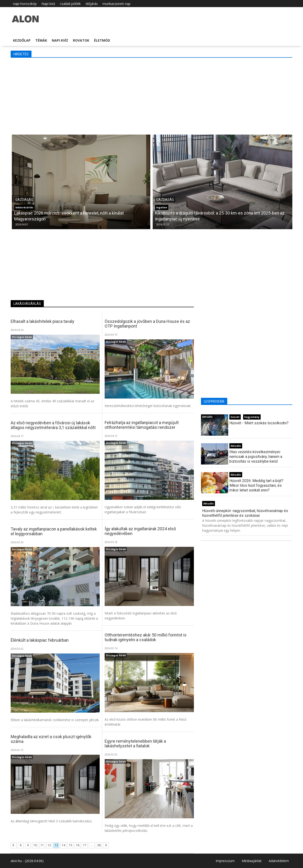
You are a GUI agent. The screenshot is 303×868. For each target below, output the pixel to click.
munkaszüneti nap (116, 4)
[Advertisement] (151, 96)
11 (42, 845)
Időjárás (92, 4)
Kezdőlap (22, 40)
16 (78, 845)
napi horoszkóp (25, 4)
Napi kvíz (48, 4)
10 (35, 845)
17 (85, 845)
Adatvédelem (279, 861)
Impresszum (225, 861)
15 (71, 845)
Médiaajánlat (252, 861)
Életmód (102, 40)
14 (63, 845)
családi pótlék (70, 4)
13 (56, 845)
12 (49, 845)
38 (99, 845)
